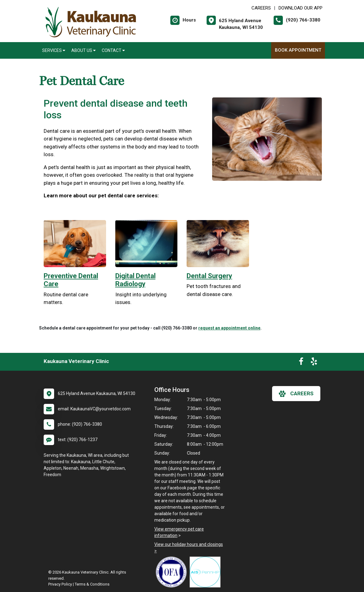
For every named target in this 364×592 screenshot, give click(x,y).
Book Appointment (298, 50)
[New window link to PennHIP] (207, 572)
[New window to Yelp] (314, 363)
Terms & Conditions (92, 584)
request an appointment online (229, 328)
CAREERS (261, 8)
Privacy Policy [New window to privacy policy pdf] (60, 584)
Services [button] (54, 50)
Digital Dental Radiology (135, 280)
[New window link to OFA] (173, 572)
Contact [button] (113, 50)
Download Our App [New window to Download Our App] (301, 8)
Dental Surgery (209, 276)
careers (296, 394)
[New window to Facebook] (301, 363)
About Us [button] (83, 50)
